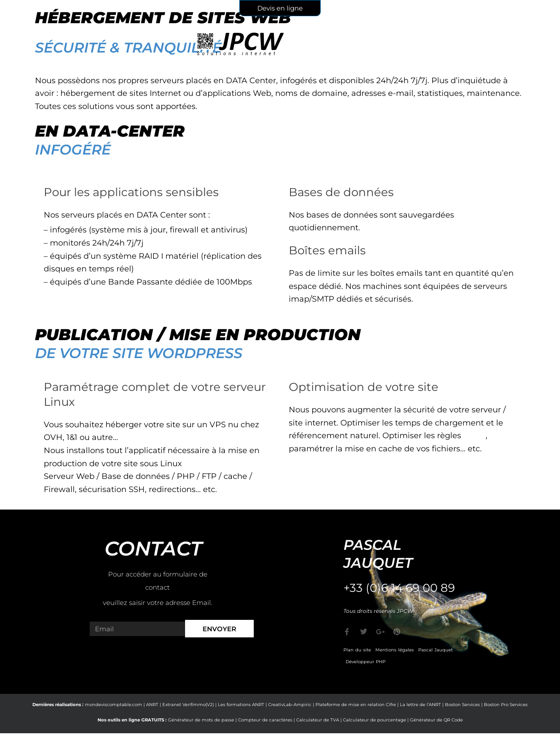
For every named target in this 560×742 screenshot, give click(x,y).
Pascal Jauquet (436, 650)
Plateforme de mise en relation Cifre (356, 705)
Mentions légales (395, 650)
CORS (474, 436)
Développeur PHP (366, 662)
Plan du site (357, 650)
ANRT (152, 705)
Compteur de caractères (265, 720)
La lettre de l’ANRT (420, 705)
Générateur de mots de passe (201, 720)
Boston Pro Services (506, 705)
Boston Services (462, 705)
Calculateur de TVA (318, 720)
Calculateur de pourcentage (374, 720)
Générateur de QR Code (436, 720)
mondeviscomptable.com (114, 705)
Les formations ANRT (241, 705)
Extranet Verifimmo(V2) (188, 705)
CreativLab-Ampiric (290, 705)
